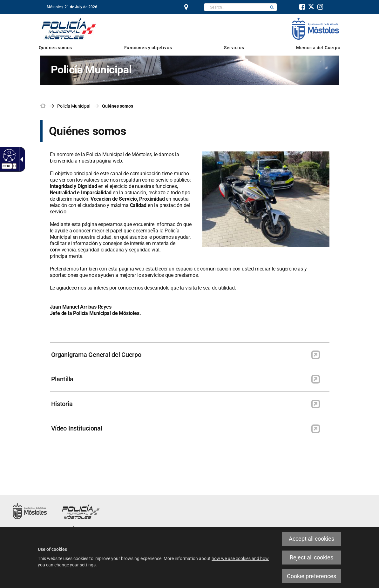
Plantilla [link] (62, 379)
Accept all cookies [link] (311, 539)
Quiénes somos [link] (118, 106)
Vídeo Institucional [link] (77, 428)
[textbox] (236, 7)
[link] (8, 155)
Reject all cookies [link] (311, 557)
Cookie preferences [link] (311, 576)
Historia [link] (62, 404)
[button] (272, 7)
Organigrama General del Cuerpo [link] (96, 355)
